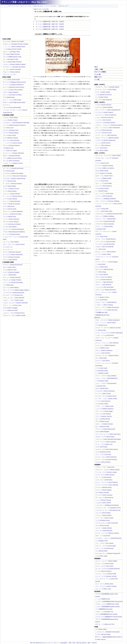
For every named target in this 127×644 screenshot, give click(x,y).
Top (47, 9)
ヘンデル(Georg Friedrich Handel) (12, 49)
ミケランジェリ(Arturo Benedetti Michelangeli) (108, 439)
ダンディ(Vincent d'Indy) (10, 209)
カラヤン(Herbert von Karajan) (104, 173)
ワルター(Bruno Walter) (102, 150)
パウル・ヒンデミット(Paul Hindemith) (14, 298)
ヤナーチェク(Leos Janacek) (11, 222)
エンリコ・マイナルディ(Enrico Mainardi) (107, 485)
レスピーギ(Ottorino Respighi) (11, 272)
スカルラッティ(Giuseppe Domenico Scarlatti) (16, 44)
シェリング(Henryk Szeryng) (103, 500)
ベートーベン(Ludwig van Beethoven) (13, 85)
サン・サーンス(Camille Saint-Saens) (13, 168)
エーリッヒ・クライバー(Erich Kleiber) (106, 90)
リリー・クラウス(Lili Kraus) (103, 454)
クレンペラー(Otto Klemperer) (104, 186)
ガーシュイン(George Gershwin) (12, 277)
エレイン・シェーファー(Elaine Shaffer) (106, 561)
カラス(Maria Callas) (101, 629)
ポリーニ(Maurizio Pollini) (102, 427)
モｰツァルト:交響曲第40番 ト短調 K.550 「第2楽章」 (50, 24)
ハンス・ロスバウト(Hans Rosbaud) (105, 242)
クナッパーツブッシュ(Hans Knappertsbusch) (108, 110)
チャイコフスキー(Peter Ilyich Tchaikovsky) (15, 176)
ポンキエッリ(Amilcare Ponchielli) (12, 214)
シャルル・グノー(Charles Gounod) (13, 163)
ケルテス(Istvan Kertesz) (102, 188)
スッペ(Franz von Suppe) (10, 151)
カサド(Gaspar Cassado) (102, 492)
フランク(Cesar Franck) (9, 135)
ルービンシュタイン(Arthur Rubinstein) (106, 457)
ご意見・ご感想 (99, 69)
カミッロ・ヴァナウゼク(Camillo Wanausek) (108, 569)
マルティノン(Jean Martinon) (103, 285)
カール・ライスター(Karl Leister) (104, 566)
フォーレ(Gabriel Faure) (10, 217)
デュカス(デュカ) (8, 247)
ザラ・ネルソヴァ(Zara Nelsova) (104, 498)
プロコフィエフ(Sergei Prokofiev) (12, 280)
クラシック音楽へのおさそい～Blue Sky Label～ (25, 2)
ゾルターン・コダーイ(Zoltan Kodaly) (13, 300)
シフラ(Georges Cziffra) (102, 381)
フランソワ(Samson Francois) (104, 416)
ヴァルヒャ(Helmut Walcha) (103, 462)
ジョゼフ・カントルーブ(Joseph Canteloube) (15, 303)
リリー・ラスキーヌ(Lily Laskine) (104, 543)
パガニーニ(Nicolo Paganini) (11, 92)
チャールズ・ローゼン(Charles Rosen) (106, 396)
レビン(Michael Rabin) (101, 551)
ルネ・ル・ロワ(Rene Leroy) (103, 589)
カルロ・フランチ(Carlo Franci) (104, 176)
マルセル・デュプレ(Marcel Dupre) (105, 437)
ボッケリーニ (7, 105)
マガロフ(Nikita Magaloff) (102, 432)
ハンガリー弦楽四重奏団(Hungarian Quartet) (107, 607)
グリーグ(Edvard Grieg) (9, 181)
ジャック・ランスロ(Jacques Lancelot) (106, 576)
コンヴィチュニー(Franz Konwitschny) (106, 115)
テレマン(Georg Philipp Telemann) (12, 62)
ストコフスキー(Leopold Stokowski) (105, 221)
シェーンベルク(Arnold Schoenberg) (13, 282)
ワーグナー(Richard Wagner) (11, 133)
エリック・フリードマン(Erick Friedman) (107, 482)
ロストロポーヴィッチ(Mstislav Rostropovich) (108, 553)
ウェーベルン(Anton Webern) (11, 288)
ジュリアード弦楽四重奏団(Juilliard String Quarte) (109, 601)
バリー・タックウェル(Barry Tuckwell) (106, 586)
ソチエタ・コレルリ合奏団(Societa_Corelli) (107, 604)
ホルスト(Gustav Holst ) (9, 267)
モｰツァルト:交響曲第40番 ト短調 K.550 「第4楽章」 (50, 29)
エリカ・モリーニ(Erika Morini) (104, 480)
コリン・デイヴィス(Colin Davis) (104, 194)
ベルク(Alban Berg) (8, 285)
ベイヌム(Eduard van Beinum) (104, 95)
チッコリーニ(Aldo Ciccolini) (103, 394)
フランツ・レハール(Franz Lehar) (12, 305)
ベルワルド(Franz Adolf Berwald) (12, 107)
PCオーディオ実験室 (100, 72)
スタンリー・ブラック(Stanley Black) (106, 219)
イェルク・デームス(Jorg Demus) (105, 335)
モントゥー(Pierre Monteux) (103, 145)
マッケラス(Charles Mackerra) (104, 280)
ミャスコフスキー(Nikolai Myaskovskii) (14, 293)
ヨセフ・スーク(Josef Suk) (103, 536)
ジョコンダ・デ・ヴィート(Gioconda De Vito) (108, 510)
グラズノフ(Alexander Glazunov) (12, 252)
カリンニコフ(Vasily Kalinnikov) (12, 201)
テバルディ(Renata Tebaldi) (103, 634)
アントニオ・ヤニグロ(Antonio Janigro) (106, 472)
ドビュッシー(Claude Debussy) (12, 194)
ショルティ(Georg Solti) (102, 209)
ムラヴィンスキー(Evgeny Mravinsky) (106, 290)
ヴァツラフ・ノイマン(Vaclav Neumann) (106, 310)
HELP (96, 67)
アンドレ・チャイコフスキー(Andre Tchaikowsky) (109, 333)
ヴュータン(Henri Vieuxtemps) (11, 161)
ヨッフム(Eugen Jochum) (102, 297)
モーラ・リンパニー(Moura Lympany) (106, 442)
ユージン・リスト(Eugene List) (104, 444)
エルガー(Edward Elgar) (9, 186)
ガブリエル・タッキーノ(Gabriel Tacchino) (107, 356)
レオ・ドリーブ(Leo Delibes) (11, 242)
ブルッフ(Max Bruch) (9, 206)
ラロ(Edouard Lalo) (8, 148)
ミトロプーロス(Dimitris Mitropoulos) (105, 140)
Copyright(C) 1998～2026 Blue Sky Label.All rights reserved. (79, 643)
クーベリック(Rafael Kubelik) (103, 178)
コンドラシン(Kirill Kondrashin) (104, 196)
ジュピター (54, 211)
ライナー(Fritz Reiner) (101, 148)
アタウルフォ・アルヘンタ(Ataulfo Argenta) (107, 87)
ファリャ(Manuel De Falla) (10, 310)
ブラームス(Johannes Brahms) (11, 145)
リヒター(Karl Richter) (101, 300)
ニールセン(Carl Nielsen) (10, 227)
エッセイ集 (97, 74)
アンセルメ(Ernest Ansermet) (103, 105)
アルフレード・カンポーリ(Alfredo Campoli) (107, 470)
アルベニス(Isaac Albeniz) (10, 260)
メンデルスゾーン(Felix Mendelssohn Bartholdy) (16, 123)
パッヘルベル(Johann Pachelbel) (12, 69)
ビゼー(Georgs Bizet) (9, 171)
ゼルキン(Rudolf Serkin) (102, 388)
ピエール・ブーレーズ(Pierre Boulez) (105, 252)
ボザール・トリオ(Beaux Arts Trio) (105, 624)
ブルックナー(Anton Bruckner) (11, 140)
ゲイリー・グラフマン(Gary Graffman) (106, 376)
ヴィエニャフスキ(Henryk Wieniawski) (13, 229)
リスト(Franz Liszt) (8, 128)
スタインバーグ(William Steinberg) (105, 216)
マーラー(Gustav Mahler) (10, 191)
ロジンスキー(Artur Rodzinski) (104, 100)
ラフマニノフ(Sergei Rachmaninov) (13, 265)
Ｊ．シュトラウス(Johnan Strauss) (13, 143)
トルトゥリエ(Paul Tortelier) (103, 513)
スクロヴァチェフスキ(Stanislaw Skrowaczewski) (109, 214)
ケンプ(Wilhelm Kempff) (102, 373)
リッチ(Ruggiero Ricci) (102, 541)
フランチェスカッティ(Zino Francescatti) (107, 523)
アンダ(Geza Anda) (101, 330)
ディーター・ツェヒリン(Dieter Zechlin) (106, 399)
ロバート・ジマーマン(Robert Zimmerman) (107, 307)
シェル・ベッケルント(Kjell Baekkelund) (106, 378)
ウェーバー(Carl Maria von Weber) (12, 95)
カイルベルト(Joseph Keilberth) (104, 107)
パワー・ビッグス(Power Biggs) (104, 411)
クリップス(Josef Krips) (102, 181)
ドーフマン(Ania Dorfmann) (103, 401)
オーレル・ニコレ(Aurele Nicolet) (104, 564)
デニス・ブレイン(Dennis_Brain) (104, 584)
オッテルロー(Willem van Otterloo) (105, 168)
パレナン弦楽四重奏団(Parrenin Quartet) (106, 614)
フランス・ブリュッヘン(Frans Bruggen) (106, 262)
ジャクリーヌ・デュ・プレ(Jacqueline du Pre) (108, 508)
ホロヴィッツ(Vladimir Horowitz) (104, 424)
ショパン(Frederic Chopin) (10, 120)
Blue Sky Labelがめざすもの (38, 643)
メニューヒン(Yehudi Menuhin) (104, 531)
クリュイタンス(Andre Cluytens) (104, 112)
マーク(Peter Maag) (101, 272)
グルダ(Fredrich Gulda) (102, 371)
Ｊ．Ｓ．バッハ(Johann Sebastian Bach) (14, 47)
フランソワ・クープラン (10, 74)
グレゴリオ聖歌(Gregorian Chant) (12, 57)
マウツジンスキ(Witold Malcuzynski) (105, 429)
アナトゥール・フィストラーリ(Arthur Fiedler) (108, 156)
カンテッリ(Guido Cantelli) (103, 92)
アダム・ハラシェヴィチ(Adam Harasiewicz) (107, 320)
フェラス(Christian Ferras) (103, 520)
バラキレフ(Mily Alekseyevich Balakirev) (14, 232)
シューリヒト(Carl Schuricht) (103, 120)
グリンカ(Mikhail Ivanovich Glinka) (12, 158)
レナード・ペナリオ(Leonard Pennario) (106, 459)
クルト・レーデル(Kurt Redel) (103, 183)
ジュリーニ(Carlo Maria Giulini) (104, 211)
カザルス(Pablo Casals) (102, 171)
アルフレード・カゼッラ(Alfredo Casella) (14, 315)
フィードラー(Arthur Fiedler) (103, 254)
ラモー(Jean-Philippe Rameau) (11, 54)
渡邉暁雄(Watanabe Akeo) (102, 315)
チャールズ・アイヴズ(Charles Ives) (13, 295)
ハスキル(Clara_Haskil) (102, 404)
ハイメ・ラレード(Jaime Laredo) (104, 518)
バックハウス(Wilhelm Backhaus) (104, 409)
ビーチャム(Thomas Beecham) (104, 130)
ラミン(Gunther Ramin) (102, 97)
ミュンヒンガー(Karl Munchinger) (104, 287)
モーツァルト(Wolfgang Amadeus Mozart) (14, 82)
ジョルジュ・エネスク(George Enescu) (14, 313)
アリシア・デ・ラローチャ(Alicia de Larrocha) (108, 328)
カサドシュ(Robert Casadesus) (104, 350)
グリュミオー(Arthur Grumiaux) (104, 495)
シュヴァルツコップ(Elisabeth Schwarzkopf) (107, 632)
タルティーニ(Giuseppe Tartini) (11, 52)
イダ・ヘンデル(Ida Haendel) (103, 477)
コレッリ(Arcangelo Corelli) (10, 59)
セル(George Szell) (100, 229)
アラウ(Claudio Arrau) (101, 325)
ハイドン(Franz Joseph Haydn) (11, 80)
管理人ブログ (98, 77)
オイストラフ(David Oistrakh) (103, 490)
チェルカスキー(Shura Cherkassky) (105, 391)
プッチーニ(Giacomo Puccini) (11, 189)
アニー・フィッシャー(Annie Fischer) (106, 323)
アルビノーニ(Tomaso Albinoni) (11, 72)
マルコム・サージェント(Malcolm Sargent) (107, 138)
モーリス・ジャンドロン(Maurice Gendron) (107, 533)
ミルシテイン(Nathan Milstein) (104, 528)
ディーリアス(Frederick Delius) (11, 234)
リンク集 (97, 79)
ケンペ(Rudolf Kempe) (101, 191)
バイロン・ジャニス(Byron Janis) (104, 406)
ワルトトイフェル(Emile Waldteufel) (13, 211)
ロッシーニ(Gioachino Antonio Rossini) (14, 87)
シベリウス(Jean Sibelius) (10, 199)
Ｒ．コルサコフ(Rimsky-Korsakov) (12, 184)
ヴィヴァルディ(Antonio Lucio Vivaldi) (13, 41)
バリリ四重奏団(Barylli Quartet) (104, 609)
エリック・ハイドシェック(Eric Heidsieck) (107, 343)
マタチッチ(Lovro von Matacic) (104, 277)
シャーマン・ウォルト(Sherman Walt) (106, 574)
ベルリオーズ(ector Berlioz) (10, 118)
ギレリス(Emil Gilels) (101, 358)
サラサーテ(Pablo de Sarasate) (11, 204)
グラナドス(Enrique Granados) (11, 257)
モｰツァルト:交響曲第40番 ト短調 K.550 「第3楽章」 (50, 27)
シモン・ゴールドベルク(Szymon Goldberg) (107, 201)
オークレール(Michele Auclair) (103, 487)
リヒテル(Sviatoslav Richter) (103, 452)
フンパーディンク (8, 249)
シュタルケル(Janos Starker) (103, 503)
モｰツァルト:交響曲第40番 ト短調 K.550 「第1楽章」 (50, 22)
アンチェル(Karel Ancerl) (102, 163)
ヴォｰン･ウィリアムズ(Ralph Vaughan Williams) (16, 290)
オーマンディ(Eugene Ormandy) (104, 166)
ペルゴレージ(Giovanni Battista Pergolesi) (14, 64)
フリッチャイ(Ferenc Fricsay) (103, 133)
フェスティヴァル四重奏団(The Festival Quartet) (109, 617)
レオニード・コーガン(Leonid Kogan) (106, 546)
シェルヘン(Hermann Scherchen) (104, 117)
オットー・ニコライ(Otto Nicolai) (12, 100)
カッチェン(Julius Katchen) (103, 353)
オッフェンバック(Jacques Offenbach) (14, 153)
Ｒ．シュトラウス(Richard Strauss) (13, 196)
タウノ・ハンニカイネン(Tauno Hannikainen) (108, 128)
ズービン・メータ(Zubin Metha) (104, 226)
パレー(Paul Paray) (101, 249)
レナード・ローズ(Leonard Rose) (104, 548)
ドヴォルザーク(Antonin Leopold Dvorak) (14, 178)
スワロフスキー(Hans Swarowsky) (105, 224)
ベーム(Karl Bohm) (100, 264)
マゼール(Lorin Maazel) (102, 274)
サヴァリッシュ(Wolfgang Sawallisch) (106, 199)
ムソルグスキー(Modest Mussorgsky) (13, 173)
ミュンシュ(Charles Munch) (103, 143)
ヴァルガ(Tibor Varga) (101, 556)
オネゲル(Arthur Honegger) (10, 308)
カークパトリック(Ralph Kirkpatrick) (105, 345)
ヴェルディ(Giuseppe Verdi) (11, 130)
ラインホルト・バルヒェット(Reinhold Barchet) (108, 538)
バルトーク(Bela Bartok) (10, 275)
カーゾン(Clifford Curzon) (102, 348)
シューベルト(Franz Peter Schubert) (13, 90)
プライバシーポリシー (53, 643)
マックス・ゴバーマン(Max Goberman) (106, 135)
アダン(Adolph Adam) (9, 97)
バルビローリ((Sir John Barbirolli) (104, 247)
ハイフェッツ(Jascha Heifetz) (103, 515)
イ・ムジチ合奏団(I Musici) (103, 599)
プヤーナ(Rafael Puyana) (102, 421)
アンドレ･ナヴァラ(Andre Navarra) (105, 475)
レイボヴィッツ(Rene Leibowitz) (104, 305)
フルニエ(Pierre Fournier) (102, 525)
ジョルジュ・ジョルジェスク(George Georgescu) (109, 125)
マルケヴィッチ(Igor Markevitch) (104, 282)
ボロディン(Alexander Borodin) (11, 156)
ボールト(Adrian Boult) (102, 267)
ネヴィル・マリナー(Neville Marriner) (105, 239)
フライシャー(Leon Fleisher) (103, 414)
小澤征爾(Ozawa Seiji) (101, 312)
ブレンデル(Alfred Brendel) (103, 419)
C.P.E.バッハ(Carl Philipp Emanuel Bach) (14, 102)
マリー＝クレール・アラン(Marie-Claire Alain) (108, 434)
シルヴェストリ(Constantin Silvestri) (105, 123)
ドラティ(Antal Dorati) (101, 236)
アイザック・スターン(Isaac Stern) (105, 467)
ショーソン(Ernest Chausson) (11, 219)
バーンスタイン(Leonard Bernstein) (105, 244)
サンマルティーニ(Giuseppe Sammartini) (14, 67)
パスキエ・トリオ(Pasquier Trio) (104, 612)
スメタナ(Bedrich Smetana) (11, 138)
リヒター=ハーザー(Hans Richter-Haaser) (107, 449)
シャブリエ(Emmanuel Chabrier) (12, 224)
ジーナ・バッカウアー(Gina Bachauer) (106, 383)
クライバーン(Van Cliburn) (103, 361)
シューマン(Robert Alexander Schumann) (14, 125)
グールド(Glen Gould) (101, 368)
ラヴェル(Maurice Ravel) (10, 270)
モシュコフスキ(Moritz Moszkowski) (13, 255)
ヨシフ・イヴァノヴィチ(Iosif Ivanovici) (14, 244)
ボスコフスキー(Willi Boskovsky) (104, 269)
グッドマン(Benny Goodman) (103, 571)
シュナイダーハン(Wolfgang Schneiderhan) (107, 505)
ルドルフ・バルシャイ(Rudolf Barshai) (106, 302)
